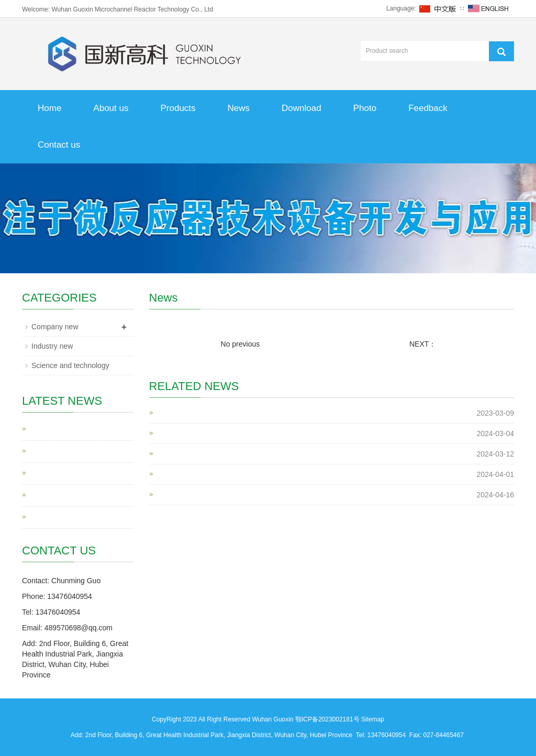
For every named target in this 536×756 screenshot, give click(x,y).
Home (49, 108)
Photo (365, 108)
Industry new (52, 346)
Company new (55, 327)
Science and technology (70, 365)
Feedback (428, 108)
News (239, 108)
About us (111, 108)
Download (301, 108)
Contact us (59, 145)
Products (178, 108)
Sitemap (373, 719)
